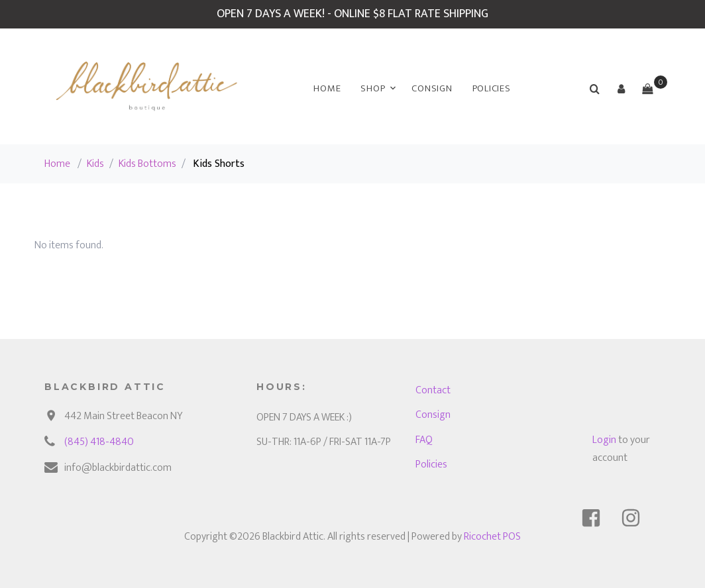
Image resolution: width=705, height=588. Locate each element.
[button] (621, 89)
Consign (432, 88)
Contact (433, 390)
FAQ (424, 440)
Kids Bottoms (147, 164)
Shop (373, 88)
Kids (95, 164)
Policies (492, 88)
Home (327, 88)
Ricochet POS (492, 537)
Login (604, 440)
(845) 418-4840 (99, 442)
